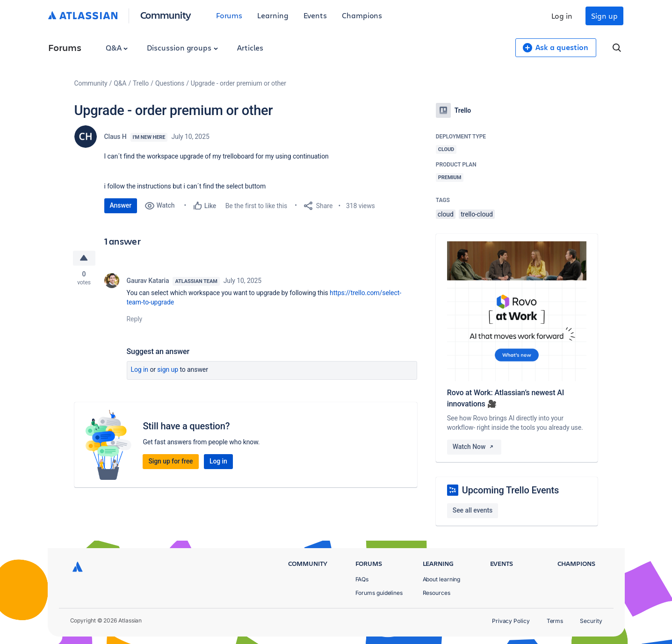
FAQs (362, 579)
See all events (473, 510)
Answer (121, 205)
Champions (362, 15)
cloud (446, 214)
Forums (229, 15)
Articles (250, 47)
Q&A (117, 47)
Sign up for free (170, 461)
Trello (141, 83)
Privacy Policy (511, 621)
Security (591, 621)
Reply (135, 319)
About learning (442, 579)
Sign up (604, 16)
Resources (437, 593)
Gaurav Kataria (148, 281)
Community (166, 15)
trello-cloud (477, 214)
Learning (273, 15)
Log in (562, 16)
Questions (170, 83)
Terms (555, 621)
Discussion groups (182, 47)
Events (315, 15)
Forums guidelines (379, 593)
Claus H (116, 137)
